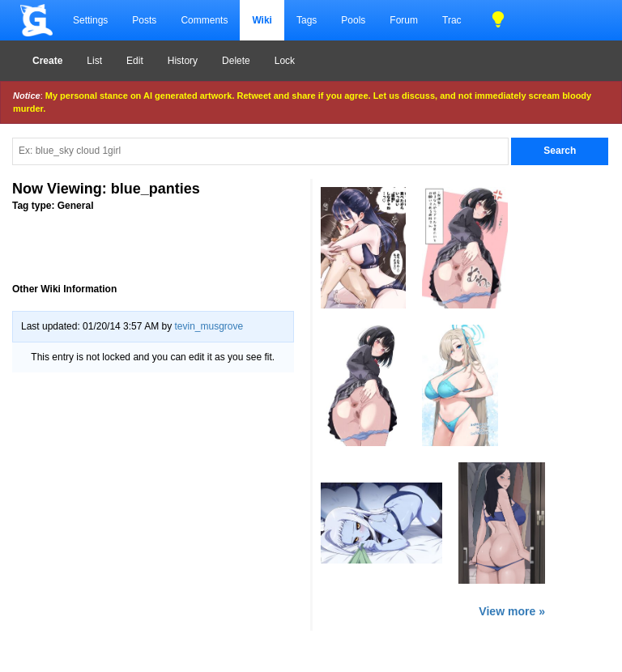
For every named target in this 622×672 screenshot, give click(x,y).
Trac (452, 20)
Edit (135, 61)
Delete (236, 61)
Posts (144, 20)
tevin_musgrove (209, 326)
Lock (285, 61)
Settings (90, 20)
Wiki (262, 20)
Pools (353, 20)
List (94, 61)
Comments (204, 20)
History (183, 61)
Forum (404, 20)
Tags (307, 20)
